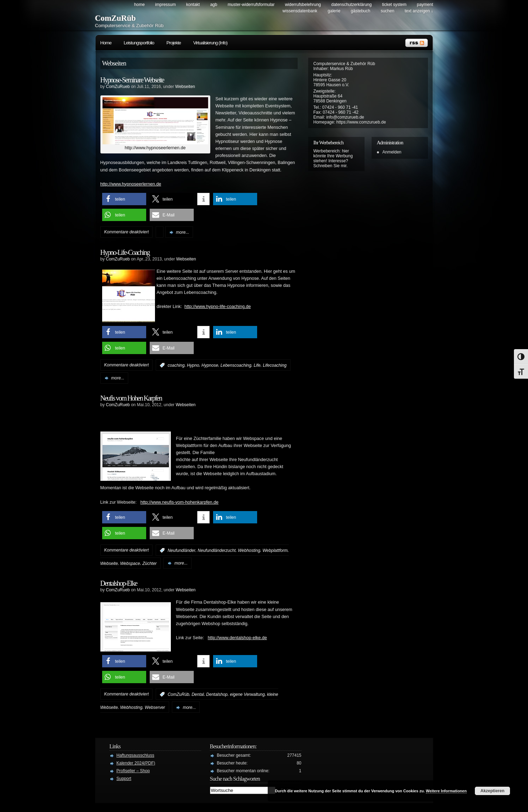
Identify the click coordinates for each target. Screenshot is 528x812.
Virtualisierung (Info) (210, 43)
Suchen (388, 11)
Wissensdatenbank (300, 11)
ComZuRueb (118, 87)
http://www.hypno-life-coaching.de (218, 307)
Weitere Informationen (446, 791)
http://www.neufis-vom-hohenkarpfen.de (179, 502)
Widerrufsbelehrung (303, 5)
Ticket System (394, 5)
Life (257, 365)
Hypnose (210, 365)
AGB (214, 5)
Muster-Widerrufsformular (251, 5)
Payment (425, 5)
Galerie (334, 11)
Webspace (130, 563)
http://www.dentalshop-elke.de (237, 638)
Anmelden (392, 152)
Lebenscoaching (236, 365)
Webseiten (185, 87)
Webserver (155, 707)
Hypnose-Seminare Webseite (132, 80)
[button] (124, 199)
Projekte (174, 43)
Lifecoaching (275, 365)
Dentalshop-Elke (119, 583)
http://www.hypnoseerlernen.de (131, 184)
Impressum (165, 5)
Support (124, 779)
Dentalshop (217, 694)
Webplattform (275, 550)
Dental (198, 694)
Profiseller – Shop (133, 771)
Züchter (150, 563)
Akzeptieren (492, 791)
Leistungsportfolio (139, 43)
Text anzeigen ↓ (419, 11)
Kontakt (193, 5)
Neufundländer (182, 550)
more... (183, 232)
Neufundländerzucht (216, 550)
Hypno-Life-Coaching (125, 252)
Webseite (109, 563)
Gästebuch (361, 11)
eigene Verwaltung (247, 694)
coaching (176, 365)
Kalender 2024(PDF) (136, 763)
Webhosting (249, 550)
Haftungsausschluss (135, 755)
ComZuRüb (116, 18)
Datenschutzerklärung (351, 5)
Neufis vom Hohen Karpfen (131, 398)
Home (139, 5)
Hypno (193, 365)
